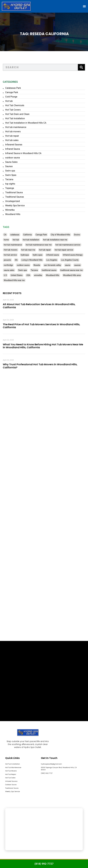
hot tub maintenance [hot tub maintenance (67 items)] (13, 245)
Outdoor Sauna (11, 785)
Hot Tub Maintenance (13, 767)
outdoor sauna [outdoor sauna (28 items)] (23, 265)
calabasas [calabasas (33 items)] (15, 235)
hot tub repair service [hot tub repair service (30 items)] (64, 250)
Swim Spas (11, 175)
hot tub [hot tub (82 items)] (16, 240)
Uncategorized (12, 201)
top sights (10, 184)
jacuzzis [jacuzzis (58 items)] (7, 260)
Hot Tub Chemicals (15, 105)
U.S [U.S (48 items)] (5, 275)
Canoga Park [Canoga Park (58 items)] (41, 235)
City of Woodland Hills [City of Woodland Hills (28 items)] (60, 235)
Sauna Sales (11, 162)
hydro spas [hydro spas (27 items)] (38, 255)
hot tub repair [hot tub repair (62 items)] (45, 250)
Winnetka (10, 210)
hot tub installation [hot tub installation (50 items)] (31, 240)
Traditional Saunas (15, 197)
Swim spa (10, 171)
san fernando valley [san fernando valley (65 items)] (52, 265)
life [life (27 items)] (16, 260)
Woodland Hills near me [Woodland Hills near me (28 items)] (14, 280)
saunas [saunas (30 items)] (77, 265)
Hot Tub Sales (10, 778)
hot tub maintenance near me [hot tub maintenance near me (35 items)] (39, 245)
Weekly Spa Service (15, 206)
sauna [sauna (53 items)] (68, 265)
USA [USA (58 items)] (28, 275)
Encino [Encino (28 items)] (77, 235)
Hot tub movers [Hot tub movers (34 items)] (11, 250)
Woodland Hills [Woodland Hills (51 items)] (53, 275)
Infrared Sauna (13, 149)
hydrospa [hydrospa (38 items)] (25, 255)
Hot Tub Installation (15, 118)
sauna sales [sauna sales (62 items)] (9, 270)
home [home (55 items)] (6, 240)
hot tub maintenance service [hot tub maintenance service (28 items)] (68, 245)
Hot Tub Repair (11, 774)
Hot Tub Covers (13, 110)
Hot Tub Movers (11, 771)
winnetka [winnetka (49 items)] (38, 275)
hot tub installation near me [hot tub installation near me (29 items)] (55, 240)
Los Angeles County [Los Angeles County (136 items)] (70, 260)
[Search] (81, 67)
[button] (84, 6)
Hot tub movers (13, 132)
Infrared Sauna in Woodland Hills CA (23, 153)
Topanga (10, 188)
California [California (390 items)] (27, 235)
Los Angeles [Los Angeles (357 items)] (52, 260)
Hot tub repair (12, 136)
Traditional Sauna (14, 192)
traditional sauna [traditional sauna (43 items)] (49, 270)
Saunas (9, 166)
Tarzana (9, 179)
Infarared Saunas (14, 145)
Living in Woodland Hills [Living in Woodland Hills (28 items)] (32, 260)
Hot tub (9, 101)
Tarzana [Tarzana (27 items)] (34, 270)
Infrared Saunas (11, 781)
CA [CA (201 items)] (5, 235)
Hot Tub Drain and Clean (17, 114)
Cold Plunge (11, 97)
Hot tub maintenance (16, 127)
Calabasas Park (13, 88)
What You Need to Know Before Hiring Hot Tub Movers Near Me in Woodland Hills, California (43, 346)
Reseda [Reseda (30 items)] (37, 265)
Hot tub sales (12, 140)
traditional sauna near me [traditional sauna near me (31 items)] (71, 270)
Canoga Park (12, 92)
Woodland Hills (13, 214)
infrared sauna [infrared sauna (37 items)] (53, 255)
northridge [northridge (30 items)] (8, 265)
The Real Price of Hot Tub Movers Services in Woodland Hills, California (41, 326)
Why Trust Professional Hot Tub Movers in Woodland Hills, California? (40, 366)
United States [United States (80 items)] (17, 275)
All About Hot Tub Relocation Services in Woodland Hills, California (39, 306)
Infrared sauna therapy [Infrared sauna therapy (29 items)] (73, 255)
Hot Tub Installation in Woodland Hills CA (26, 123)
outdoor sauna (12, 158)
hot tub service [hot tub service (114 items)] (10, 255)
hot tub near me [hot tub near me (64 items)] (28, 250)
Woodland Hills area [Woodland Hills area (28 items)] (72, 275)
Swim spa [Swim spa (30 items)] (22, 270)
